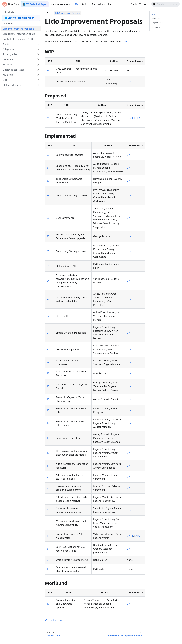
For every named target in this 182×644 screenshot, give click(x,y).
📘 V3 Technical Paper (35, 4)
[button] (21, 44)
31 (48, 168)
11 (48, 466)
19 (48, 362)
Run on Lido (98, 4)
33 (48, 118)
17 (48, 386)
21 (48, 333)
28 (48, 218)
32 (48, 155)
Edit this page (54, 620)
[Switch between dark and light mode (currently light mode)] (145, 4)
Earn (111, 4)
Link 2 (137, 118)
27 (48, 236)
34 (48, 71)
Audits (85, 4)
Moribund (156, 27)
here (125, 41)
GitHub (136, 4)
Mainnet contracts (61, 4)
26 (48, 251)
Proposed (156, 19)
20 (48, 349)
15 (48, 410)
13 (48, 438)
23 (48, 299)
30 (48, 181)
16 (48, 399)
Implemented (158, 23)
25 (48, 266)
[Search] (166, 4)
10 (48, 604)
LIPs (76, 4)
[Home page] (48, 13)
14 (48, 423)
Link (129, 82)
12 (48, 453)
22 (48, 316)
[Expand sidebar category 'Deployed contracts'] (38, 70)
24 (48, 281)
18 (48, 373)
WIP (154, 15)
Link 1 (130, 118)
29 (48, 195)
